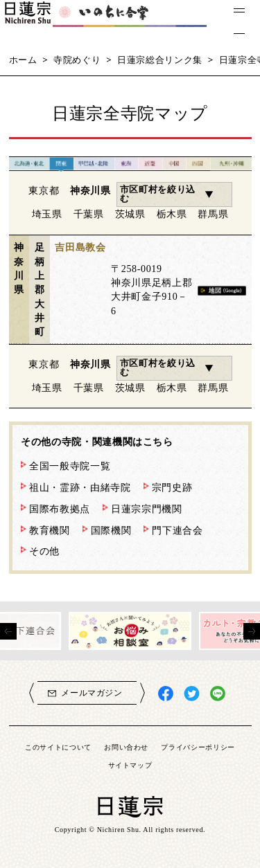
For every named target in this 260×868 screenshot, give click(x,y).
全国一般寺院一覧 (70, 466)
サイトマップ (130, 765)
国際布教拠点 (60, 509)
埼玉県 (47, 214)
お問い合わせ (126, 747)
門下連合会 (177, 530)
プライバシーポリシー (198, 747)
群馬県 (213, 214)
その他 (44, 551)
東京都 (44, 190)
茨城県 (130, 214)
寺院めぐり (77, 60)
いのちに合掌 (118, 21)
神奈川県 (90, 190)
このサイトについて (58, 747)
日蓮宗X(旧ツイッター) (192, 694)
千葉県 (89, 214)
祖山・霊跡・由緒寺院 (80, 487)
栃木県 (172, 214)
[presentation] (8, 631)
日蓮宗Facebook (166, 694)
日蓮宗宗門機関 (147, 509)
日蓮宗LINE (218, 694)
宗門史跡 (172, 487)
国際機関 (111, 530)
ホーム (23, 60)
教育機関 (50, 530)
